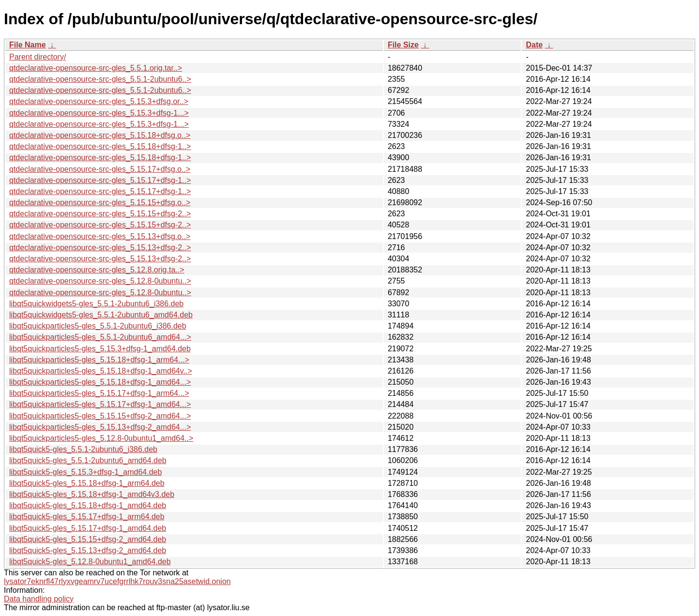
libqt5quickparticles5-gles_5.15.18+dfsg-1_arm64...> (99, 360)
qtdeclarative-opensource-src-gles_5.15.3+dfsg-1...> (99, 113)
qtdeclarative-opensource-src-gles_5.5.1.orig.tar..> (96, 68)
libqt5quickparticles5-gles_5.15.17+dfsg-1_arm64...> (99, 393)
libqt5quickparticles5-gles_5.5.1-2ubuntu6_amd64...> (100, 337)
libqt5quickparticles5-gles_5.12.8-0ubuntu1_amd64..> (101, 438)
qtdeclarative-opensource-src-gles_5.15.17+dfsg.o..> (100, 169)
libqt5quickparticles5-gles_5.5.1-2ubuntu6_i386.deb (98, 326)
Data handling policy (39, 599)
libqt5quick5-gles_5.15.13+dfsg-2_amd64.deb (88, 550)
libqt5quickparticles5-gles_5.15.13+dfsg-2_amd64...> (100, 427)
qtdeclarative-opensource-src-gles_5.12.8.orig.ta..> (97, 270)
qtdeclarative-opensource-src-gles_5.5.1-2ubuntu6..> (100, 79)
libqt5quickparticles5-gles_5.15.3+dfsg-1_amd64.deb (100, 349)
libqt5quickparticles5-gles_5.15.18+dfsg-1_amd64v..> (101, 371)
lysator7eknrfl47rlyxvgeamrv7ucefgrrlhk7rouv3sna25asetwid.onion (117, 581)
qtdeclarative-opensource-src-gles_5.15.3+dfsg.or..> (99, 101)
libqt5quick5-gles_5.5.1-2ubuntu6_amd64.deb (88, 460)
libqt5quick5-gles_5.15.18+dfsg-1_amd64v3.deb (92, 494)
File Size (403, 45)
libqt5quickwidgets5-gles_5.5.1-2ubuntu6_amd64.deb (101, 315)
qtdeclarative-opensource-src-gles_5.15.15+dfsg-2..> (100, 214)
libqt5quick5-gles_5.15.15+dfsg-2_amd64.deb (88, 539)
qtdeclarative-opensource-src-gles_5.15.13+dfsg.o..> (100, 236)
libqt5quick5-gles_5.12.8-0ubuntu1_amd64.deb (90, 562)
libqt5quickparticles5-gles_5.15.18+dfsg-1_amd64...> (100, 382)
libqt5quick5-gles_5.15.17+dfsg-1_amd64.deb (88, 528)
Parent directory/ (38, 57)
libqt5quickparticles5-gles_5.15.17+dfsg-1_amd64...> (100, 404)
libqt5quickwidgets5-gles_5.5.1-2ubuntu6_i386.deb (96, 304)
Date (534, 45)
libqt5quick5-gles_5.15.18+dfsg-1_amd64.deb (88, 505)
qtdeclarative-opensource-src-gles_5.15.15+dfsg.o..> (100, 203)
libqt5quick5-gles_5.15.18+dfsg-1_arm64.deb (87, 483)
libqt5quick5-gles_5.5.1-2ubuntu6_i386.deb (83, 449)
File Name (28, 45)
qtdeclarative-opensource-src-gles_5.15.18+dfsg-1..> (100, 146)
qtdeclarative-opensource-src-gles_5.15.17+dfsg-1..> (100, 180)
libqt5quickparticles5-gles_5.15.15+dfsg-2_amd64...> (100, 416)
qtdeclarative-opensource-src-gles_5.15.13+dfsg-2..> (100, 248)
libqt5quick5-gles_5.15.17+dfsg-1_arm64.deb (87, 517)
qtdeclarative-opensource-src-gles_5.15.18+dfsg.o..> (100, 135)
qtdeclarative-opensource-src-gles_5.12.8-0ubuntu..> (100, 281)
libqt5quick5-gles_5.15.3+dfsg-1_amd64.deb (85, 472)
